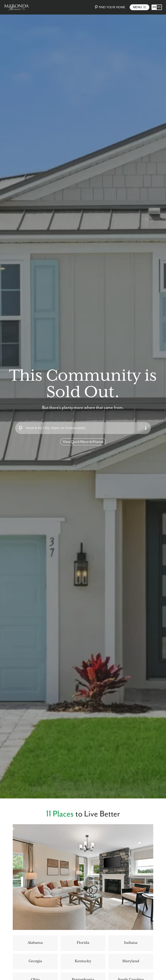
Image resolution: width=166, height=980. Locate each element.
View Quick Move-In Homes (83, 442)
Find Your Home (109, 7)
